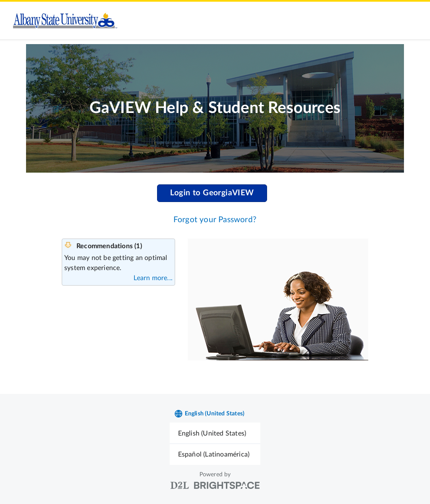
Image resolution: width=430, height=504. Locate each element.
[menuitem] (215, 433)
